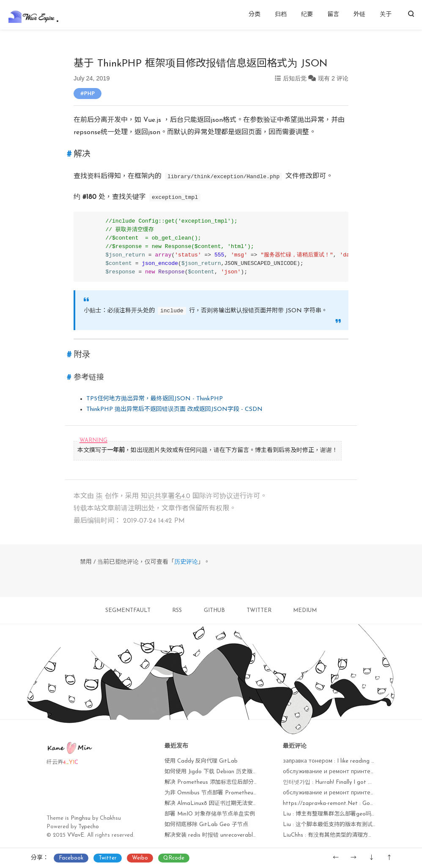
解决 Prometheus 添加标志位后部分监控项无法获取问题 (234, 782)
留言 (333, 15)
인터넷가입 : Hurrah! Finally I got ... (327, 782)
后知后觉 (295, 78)
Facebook (71, 858)
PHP (89, 93)
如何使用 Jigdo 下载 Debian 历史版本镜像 (217, 772)
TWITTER (259, 610)
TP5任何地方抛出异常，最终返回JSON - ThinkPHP (155, 399)
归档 (281, 15)
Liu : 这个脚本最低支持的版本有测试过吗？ (336, 825)
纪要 (307, 15)
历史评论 (186, 562)
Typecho (89, 827)
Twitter (108, 858)
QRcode (174, 858)
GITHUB (214, 610)
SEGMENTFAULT (128, 610)
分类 (255, 15)
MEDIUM (305, 610)
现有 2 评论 (333, 78)
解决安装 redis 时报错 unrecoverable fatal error (225, 835)
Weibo (140, 858)
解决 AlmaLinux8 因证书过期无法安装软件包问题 (225, 803)
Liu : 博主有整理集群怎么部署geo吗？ (330, 814)
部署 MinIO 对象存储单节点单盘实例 (210, 814)
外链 (359, 15)
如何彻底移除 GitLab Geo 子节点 (206, 825)
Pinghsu (81, 818)
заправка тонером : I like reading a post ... (338, 761)
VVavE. (76, 835)
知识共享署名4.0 (166, 496)
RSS (177, 610)
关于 (386, 15)
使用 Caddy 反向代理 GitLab (201, 761)
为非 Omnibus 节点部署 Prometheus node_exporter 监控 (236, 793)
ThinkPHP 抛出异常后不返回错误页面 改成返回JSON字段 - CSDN (174, 409)
